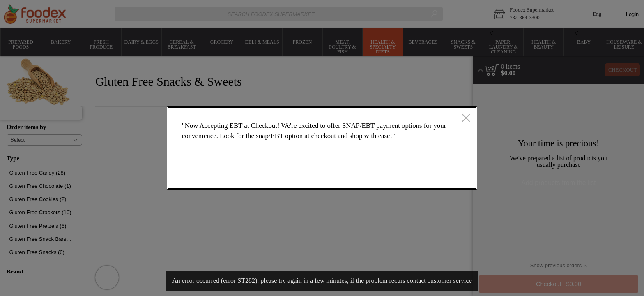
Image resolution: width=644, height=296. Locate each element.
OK (438, 175)
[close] (466, 119)
